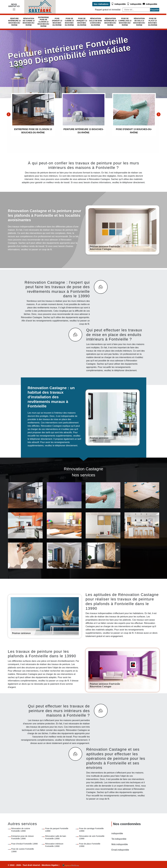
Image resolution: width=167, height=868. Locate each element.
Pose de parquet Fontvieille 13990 (57, 830)
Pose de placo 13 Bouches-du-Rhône (153, 22)
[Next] (159, 114)
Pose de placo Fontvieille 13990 (90, 845)
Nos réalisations (101, 4)
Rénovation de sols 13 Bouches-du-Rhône (139, 22)
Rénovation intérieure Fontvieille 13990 (54, 845)
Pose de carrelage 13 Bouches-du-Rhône (125, 22)
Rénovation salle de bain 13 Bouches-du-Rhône (95, 22)
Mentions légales (50, 865)
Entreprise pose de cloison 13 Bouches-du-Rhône (43, 22)
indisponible (119, 4)
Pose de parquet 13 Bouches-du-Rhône (82, 22)
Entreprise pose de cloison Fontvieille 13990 (23, 837)
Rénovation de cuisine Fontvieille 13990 (21, 830)
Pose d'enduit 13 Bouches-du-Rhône (57, 22)
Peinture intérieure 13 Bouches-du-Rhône (14, 22)
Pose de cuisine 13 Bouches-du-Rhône (69, 22)
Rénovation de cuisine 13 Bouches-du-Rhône (29, 22)
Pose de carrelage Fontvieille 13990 (91, 830)
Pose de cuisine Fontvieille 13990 (23, 850)
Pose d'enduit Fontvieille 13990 (25, 844)
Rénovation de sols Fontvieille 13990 (92, 837)
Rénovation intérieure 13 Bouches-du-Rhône (110, 22)
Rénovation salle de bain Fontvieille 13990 (56, 837)
